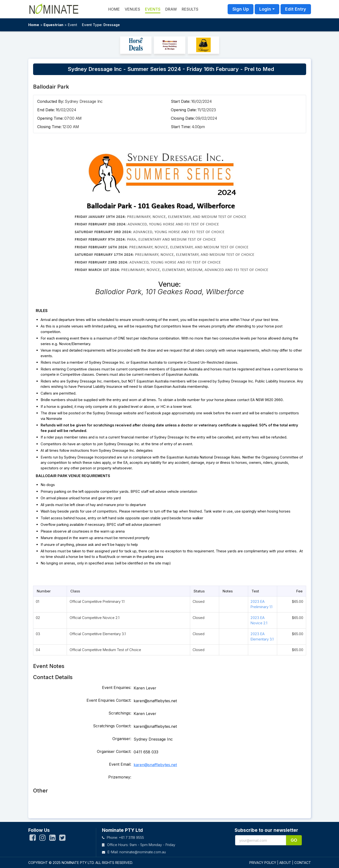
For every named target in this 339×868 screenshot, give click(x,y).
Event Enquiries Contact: (109, 700)
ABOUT (285, 863)
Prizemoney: (120, 777)
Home (34, 25)
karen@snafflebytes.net (155, 765)
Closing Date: (183, 118)
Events (153, 9)
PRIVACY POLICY (263, 863)
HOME (114, 9)
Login (265, 9)
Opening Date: (184, 110)
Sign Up (241, 9)
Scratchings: (120, 713)
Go (294, 840)
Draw (171, 9)
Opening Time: (50, 118)
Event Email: (120, 764)
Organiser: (122, 739)
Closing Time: (49, 127)
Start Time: (181, 127)
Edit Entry (296, 9)
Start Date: (181, 101)
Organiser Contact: (114, 751)
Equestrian (53, 25)
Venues (132, 9)
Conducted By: (51, 101)
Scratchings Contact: (112, 726)
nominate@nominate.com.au (143, 852)
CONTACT (303, 863)
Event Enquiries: (117, 687)
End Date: (46, 110)
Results (190, 9)
